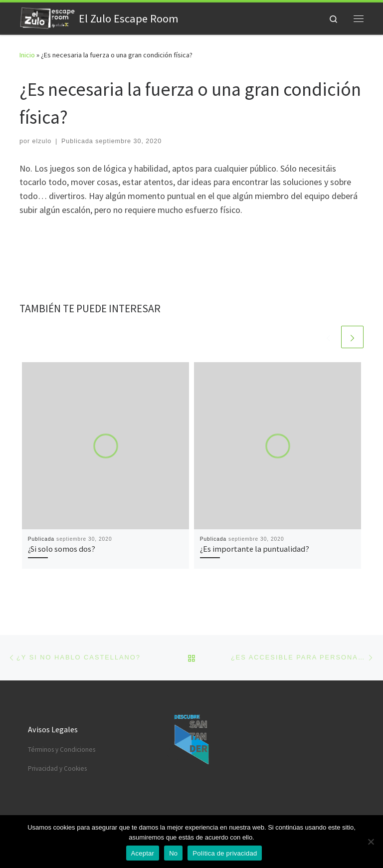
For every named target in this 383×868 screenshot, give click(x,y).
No (173, 853)
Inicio (27, 55)
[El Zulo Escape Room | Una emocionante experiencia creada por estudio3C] (47, 17)
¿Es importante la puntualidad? (255, 549)
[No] (371, 842)
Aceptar (143, 853)
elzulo (42, 141)
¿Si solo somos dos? (62, 549)
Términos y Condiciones (62, 750)
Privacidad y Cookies (57, 768)
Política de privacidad (225, 853)
